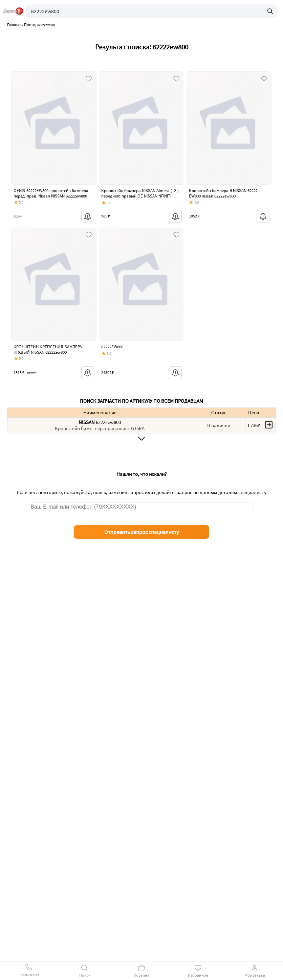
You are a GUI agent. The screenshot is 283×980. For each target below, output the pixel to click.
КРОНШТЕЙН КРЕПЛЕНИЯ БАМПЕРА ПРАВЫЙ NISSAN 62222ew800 (48, 349)
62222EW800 (112, 347)
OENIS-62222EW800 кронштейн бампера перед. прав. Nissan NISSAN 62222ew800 (51, 193)
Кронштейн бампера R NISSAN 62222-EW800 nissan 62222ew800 (224, 193)
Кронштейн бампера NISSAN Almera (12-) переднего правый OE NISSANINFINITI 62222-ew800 (140, 196)
